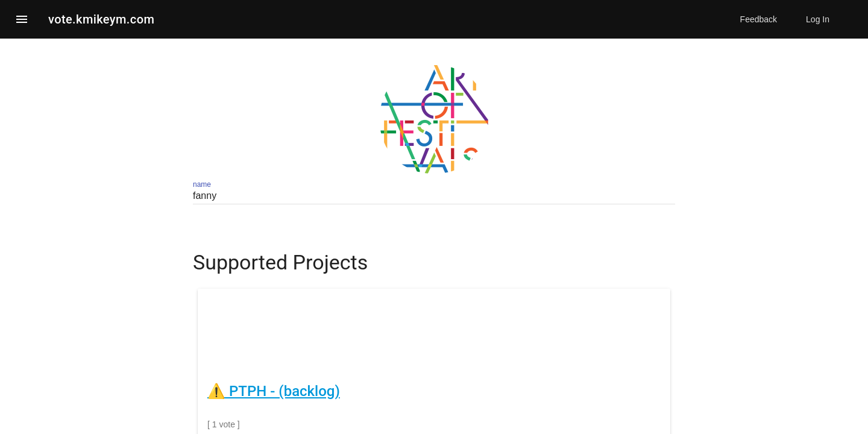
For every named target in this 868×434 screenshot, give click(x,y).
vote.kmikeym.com (101, 19)
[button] (22, 19)
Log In (818, 19)
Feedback (759, 19)
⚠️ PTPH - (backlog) (274, 391)
